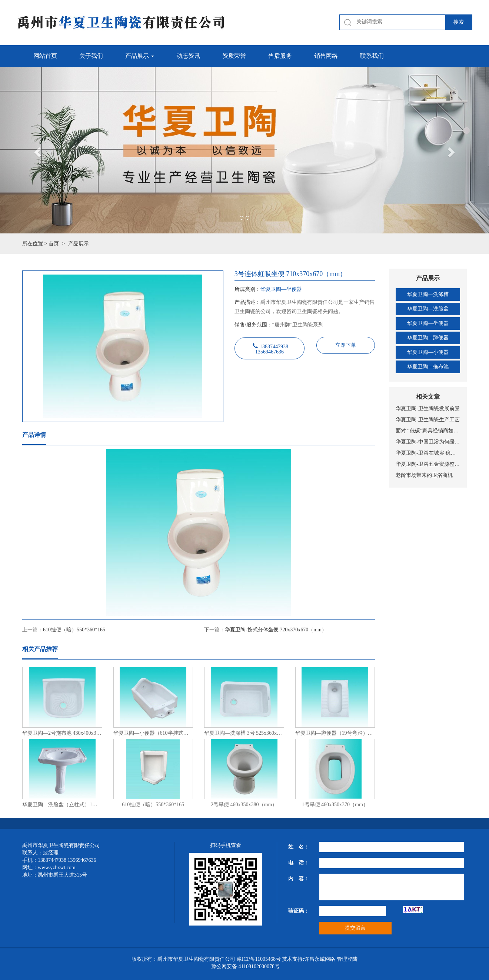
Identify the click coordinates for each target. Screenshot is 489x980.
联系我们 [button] (372, 56)
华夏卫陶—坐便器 (428, 323)
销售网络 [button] (326, 56)
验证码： (299, 911)
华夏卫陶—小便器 (428, 352)
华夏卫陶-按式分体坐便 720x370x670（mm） (276, 630)
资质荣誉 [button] (234, 56)
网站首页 (45, 56)
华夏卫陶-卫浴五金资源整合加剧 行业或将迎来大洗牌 (428, 464)
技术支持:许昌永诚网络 (309, 959)
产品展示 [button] (140, 56)
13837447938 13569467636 (272, 348)
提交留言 (355, 928)
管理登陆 (347, 959)
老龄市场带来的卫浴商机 (424, 475)
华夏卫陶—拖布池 (428, 367)
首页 (54, 244)
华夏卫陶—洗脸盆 (428, 309)
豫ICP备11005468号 (259, 959)
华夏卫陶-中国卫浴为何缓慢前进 (428, 442)
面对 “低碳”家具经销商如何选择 (428, 431)
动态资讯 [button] (188, 56)
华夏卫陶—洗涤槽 (428, 294)
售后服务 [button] (280, 56)
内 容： (299, 879)
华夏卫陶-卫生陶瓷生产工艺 (428, 420)
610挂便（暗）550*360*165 (74, 630)
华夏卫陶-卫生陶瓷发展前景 (428, 408)
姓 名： (299, 847)
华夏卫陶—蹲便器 (428, 338)
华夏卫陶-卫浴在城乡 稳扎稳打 (428, 453)
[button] (37, 150)
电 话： (299, 863)
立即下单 (346, 345)
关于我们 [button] (91, 56)
